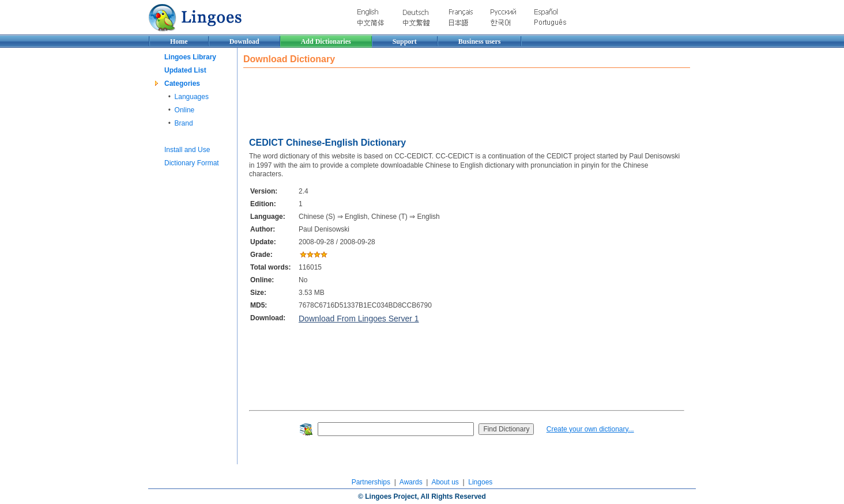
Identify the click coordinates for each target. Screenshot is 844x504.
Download (244, 41)
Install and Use (187, 150)
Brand (184, 123)
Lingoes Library (190, 57)
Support (405, 41)
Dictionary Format (192, 163)
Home (179, 41)
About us (445, 482)
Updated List (185, 70)
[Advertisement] (453, 100)
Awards (411, 482)
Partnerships (371, 482)
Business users (480, 41)
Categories (182, 84)
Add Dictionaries (326, 41)
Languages (192, 97)
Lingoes (480, 482)
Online (185, 110)
